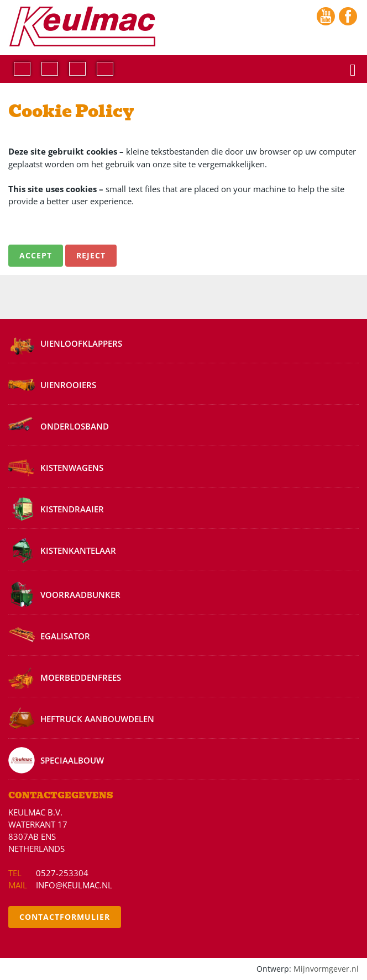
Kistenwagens (72, 468)
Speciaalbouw (72, 760)
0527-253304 (62, 873)
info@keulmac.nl (74, 885)
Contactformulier (65, 917)
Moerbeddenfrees (81, 677)
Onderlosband (75, 426)
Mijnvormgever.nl (326, 969)
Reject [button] (91, 255)
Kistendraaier (72, 509)
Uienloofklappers (81, 343)
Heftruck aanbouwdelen (97, 719)
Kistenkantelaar (78, 550)
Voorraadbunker (80, 595)
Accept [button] (36, 255)
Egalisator (65, 636)
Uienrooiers (68, 385)
